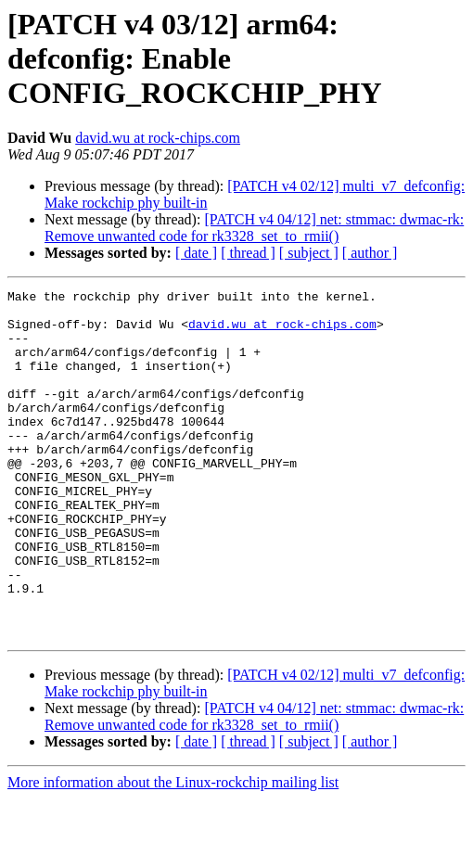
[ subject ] (309, 253)
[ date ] (196, 253)
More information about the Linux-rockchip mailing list (173, 852)
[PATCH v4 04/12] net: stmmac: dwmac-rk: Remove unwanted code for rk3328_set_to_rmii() (254, 228)
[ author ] (370, 253)
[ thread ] (248, 253)
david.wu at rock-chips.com (158, 138)
